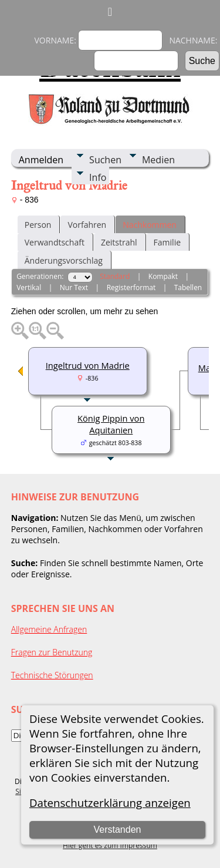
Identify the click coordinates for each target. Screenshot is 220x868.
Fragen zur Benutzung (52, 652)
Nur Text (74, 287)
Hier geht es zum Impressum (110, 845)
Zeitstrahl (119, 242)
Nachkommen (150, 225)
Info (98, 177)
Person (38, 225)
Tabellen (188, 287)
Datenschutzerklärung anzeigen (110, 803)
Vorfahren (87, 225)
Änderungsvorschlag (64, 260)
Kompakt (163, 276)
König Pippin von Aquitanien (111, 424)
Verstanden (117, 830)
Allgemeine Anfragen (49, 629)
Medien (158, 160)
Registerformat (131, 287)
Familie (167, 242)
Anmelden (41, 160)
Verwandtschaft (55, 242)
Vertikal (29, 287)
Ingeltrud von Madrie (88, 365)
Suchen (105, 160)
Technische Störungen (52, 675)
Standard (115, 276)
